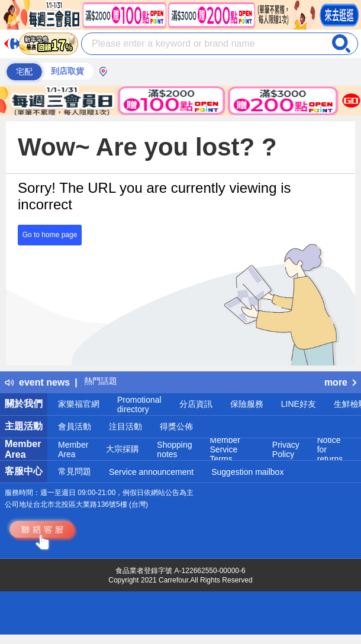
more (340, 382)
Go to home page (50, 235)
